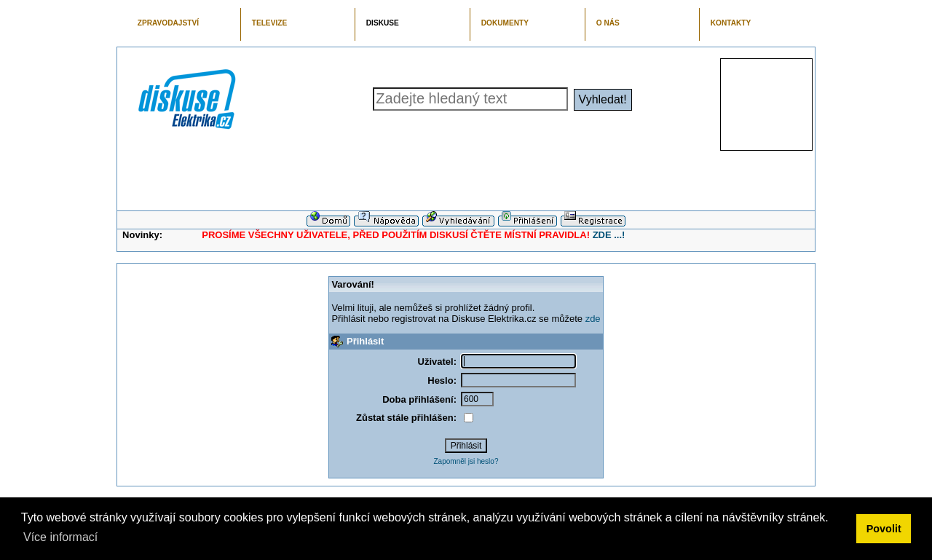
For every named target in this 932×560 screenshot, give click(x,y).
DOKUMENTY (505, 23)
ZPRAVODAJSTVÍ (168, 23)
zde (593, 319)
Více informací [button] (60, 537)
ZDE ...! (609, 235)
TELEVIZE (269, 23)
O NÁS (608, 23)
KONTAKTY (731, 23)
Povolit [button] (884, 529)
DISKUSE (383, 23)
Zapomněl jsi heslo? (466, 461)
